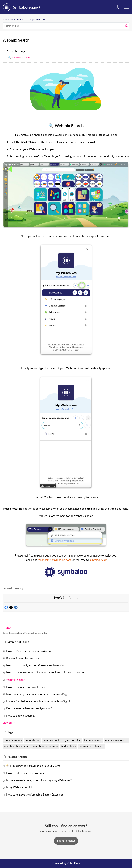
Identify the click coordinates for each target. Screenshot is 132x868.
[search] (66, 26)
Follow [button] (7, 628)
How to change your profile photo (27, 687)
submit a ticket (98, 560)
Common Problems (13, 19)
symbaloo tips (72, 740)
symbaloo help (52, 740)
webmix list (32, 740)
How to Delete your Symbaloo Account (30, 651)
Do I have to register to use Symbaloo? (29, 708)
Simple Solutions (37, 19)
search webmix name (17, 746)
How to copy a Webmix (20, 716)
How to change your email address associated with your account (45, 672)
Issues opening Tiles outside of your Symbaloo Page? (38, 694)
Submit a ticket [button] (66, 841)
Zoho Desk (74, 863)
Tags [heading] (10, 732)
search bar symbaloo (45, 746)
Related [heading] (17, 757)
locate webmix (93, 740)
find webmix (69, 746)
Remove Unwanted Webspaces (25, 658)
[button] (118, 7)
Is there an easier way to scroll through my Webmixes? (39, 780)
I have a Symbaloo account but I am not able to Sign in (39, 701)
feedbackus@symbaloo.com (54, 560)
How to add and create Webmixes (27, 773)
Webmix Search (16, 680)
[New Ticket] (66, 841)
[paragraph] (66, 325)
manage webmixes (116, 740)
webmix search (13, 740)
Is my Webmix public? (19, 787)
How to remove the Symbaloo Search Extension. (35, 795)
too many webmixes (91, 746)
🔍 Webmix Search (19, 57)
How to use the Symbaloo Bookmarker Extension (36, 665)
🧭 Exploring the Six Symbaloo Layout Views (33, 766)
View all (9, 723)
